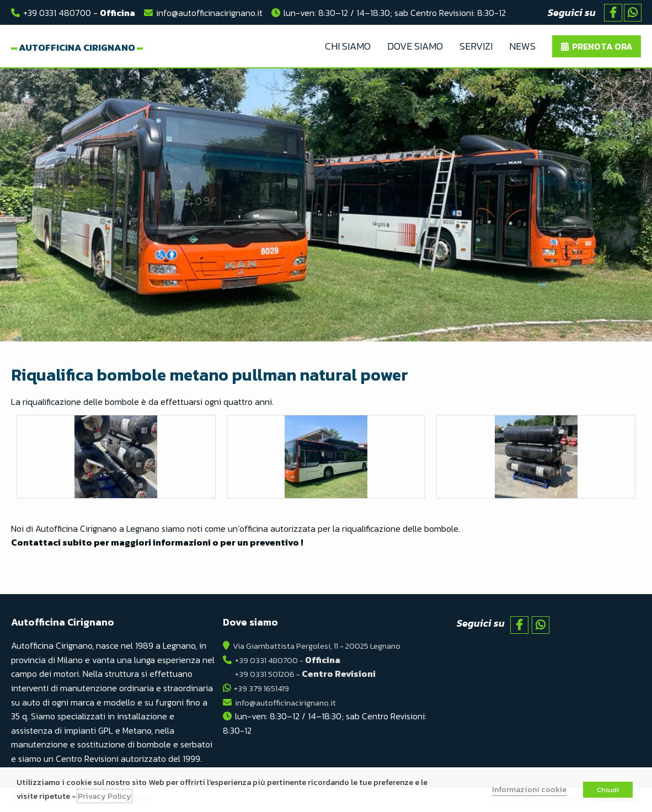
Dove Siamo (415, 47)
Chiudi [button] (608, 790)
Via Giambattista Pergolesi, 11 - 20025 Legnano (323, 648)
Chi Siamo (348, 47)
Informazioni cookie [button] (529, 789)
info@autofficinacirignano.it (209, 13)
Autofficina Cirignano (103, 47)
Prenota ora (602, 47)
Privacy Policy (105, 796)
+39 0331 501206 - (308, 676)
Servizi (476, 47)
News (522, 47)
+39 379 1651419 (264, 691)
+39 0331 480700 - (79, 13)
